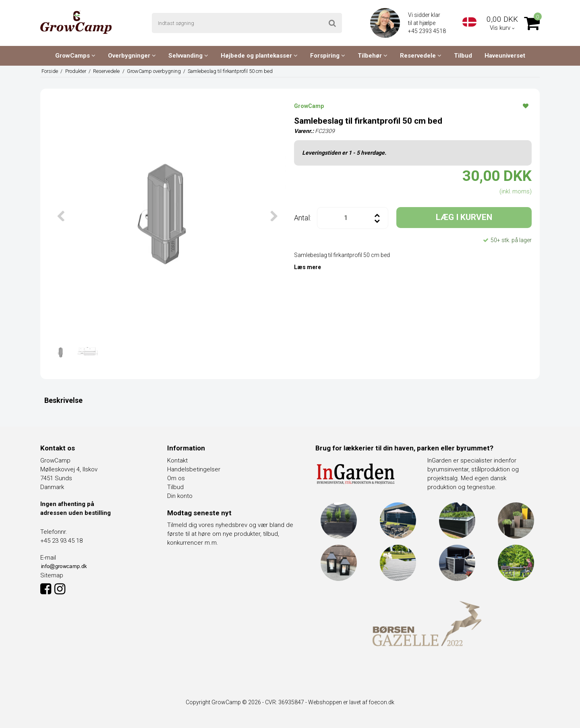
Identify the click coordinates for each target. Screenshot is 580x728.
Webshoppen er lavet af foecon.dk (351, 702)
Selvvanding (188, 56)
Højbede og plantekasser (259, 56)
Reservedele (421, 56)
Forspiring (328, 56)
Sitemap (52, 575)
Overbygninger (132, 56)
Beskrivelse (63, 400)
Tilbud (463, 56)
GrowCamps (75, 56)
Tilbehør (373, 56)
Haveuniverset (505, 56)
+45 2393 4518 (428, 31)
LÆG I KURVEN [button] (464, 217)
